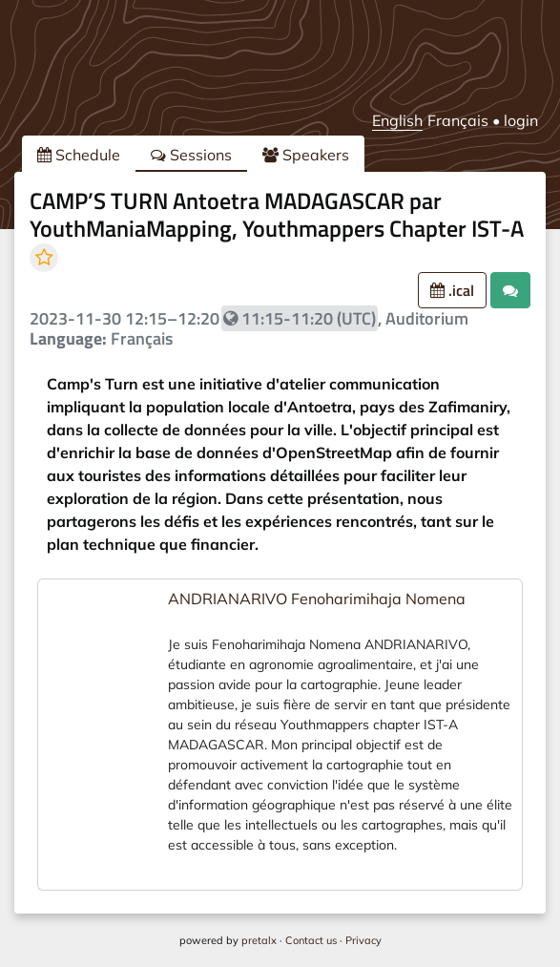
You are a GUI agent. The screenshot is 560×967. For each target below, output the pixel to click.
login (521, 120)
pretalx (259, 940)
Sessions (191, 155)
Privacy (363, 940)
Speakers (306, 155)
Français (458, 120)
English (397, 120)
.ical (452, 290)
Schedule (79, 155)
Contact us (311, 940)
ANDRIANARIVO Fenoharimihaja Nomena (317, 599)
